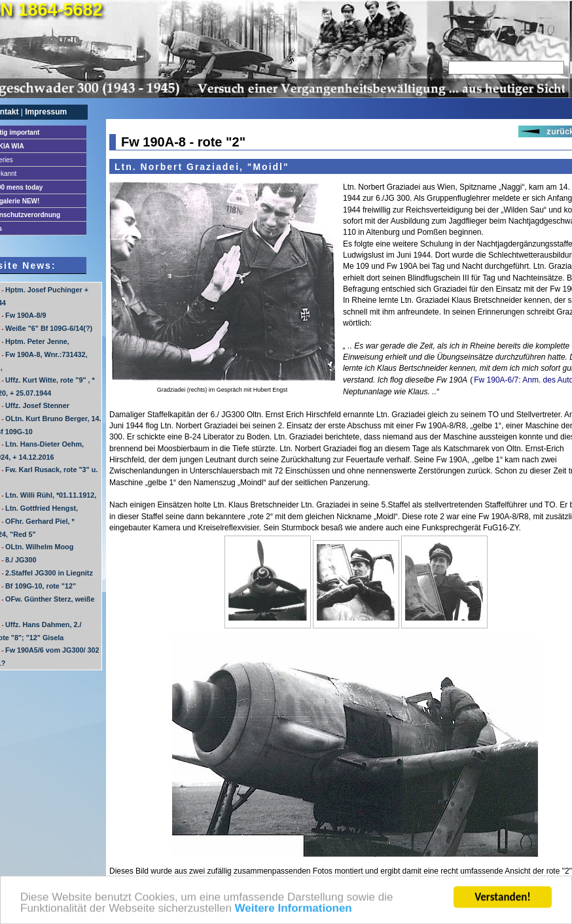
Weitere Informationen (294, 911)
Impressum (46, 112)
